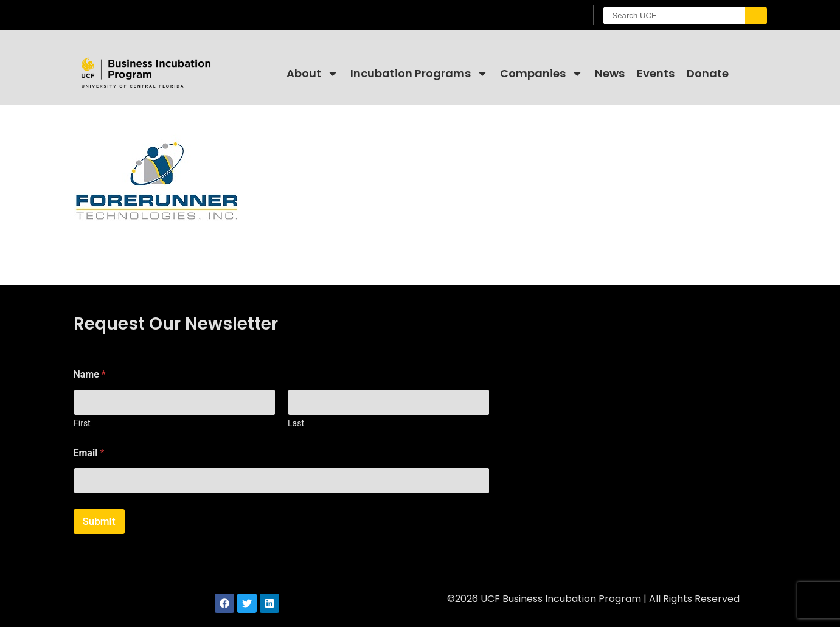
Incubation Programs (419, 74)
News (610, 73)
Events (656, 73)
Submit (99, 521)
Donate (708, 73)
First (82, 423)
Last (296, 423)
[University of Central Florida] (172, 15)
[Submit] (756, 16)
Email (89, 453)
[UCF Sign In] (547, 16)
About (312, 74)
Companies (541, 74)
